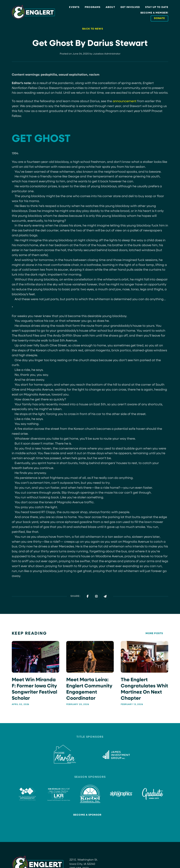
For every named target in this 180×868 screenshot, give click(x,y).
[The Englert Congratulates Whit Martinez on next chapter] (144, 673)
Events (74, 7)
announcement (125, 101)
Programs (93, 7)
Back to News (93, 29)
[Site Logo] (33, 12)
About (110, 7)
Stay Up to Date (157, 7)
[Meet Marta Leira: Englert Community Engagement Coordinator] (90, 673)
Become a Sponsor (87, 815)
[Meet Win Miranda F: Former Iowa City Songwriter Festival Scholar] (36, 673)
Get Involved (130, 7)
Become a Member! (154, 13)
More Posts (154, 634)
